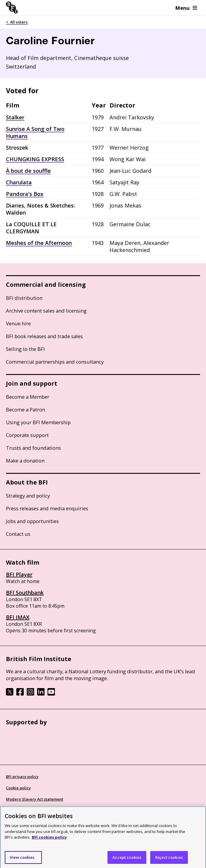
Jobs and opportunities (32, 521)
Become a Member (28, 397)
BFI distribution (24, 298)
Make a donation (25, 461)
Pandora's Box (25, 194)
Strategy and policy (28, 496)
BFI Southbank (25, 593)
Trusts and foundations (33, 448)
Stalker (15, 117)
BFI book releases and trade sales (44, 336)
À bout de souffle (28, 171)
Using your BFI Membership (38, 422)
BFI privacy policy (22, 777)
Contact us (18, 534)
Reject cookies (169, 859)
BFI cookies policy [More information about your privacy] (49, 839)
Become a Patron (26, 410)
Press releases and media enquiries (47, 508)
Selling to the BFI (25, 349)
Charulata (19, 182)
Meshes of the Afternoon (39, 243)
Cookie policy (18, 788)
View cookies (22, 859)
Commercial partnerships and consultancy (55, 362)
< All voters (17, 22)
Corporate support (27, 435)
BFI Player (19, 574)
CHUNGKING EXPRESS (35, 159)
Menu (186, 8)
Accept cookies (127, 859)
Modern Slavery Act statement (35, 799)
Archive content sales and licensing (46, 311)
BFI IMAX (18, 617)
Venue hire (18, 323)
